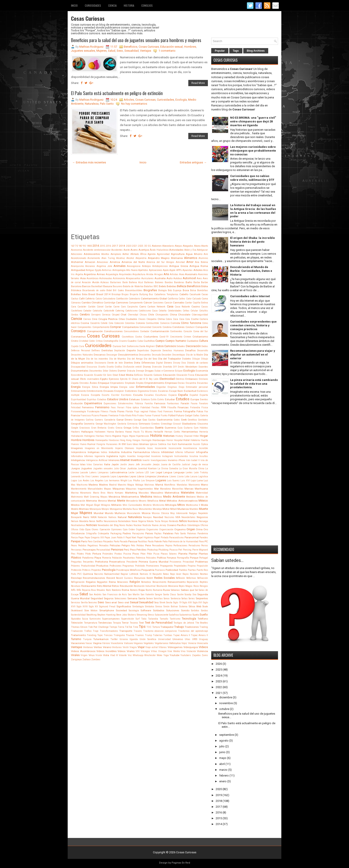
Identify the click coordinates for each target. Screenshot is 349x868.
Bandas (169, 282)
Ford (160, 412)
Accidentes (117, 250)
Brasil (92, 294)
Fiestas (155, 408)
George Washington (106, 424)
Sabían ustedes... (227, 560)
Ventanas (88, 647)
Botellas (76, 294)
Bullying (144, 294)
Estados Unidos (118, 399)
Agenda (152, 254)
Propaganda (166, 566)
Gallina (90, 420)
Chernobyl (133, 315)
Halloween (100, 432)
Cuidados (193, 341)
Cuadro (132, 341)
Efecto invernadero (90, 379)
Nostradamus (78, 525)
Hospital (178, 440)
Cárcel (100, 307)
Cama (205, 299)
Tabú (144, 619)
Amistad (180, 262)
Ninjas (165, 521)
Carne (116, 307)
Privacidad (188, 562)
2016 (108, 246)
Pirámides (108, 554)
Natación (102, 517)
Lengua (168, 472)
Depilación (120, 351)
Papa (81, 538)
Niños (183, 521)
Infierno (179, 452)
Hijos (132, 436)
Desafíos (190, 350)
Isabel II (195, 460)
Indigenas (94, 452)
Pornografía (183, 558)
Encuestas (202, 383)
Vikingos (145, 651)
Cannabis (179, 303)
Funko (164, 416)
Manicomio (194, 485)
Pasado (124, 542)
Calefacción (122, 299)
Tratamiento (78, 635)
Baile (125, 282)
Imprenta (141, 448)
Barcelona (76, 286)
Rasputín (157, 574)
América (115, 262)
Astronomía (119, 278)
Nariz (86, 517)
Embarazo (192, 379)
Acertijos (144, 250)
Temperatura (91, 623)
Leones (95, 477)
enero (223, 781)
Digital (159, 363)
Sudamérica (186, 615)
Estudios (183, 399)
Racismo (99, 574)
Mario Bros (99, 493)
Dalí (124, 346)
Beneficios (131, 47)
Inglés (123, 456)
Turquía (87, 639)
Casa (170, 306)
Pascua (133, 541)
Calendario (134, 299)
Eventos (204, 399)
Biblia (205, 286)
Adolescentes (92, 254)
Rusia (166, 590)
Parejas (76, 541)
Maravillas (178, 489)
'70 (76, 246)
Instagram (167, 456)
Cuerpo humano (176, 341)
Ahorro (198, 254)
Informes (89, 456)
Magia (131, 485)
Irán (188, 460)
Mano (204, 485)
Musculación (134, 513)
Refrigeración (78, 582)
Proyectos (96, 570)
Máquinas (119, 489)
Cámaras (76, 303)
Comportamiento (101, 327)
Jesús (156, 464)
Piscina (127, 554)
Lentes (189, 473)
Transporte (126, 631)
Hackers (75, 432)
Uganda (134, 639)
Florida (129, 412)
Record (111, 578)
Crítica (99, 341)
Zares (205, 655)
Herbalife (158, 432)
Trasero (138, 631)
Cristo (75, 341)
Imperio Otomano (125, 448)
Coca (176, 319)
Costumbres (151, 337)
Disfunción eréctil (133, 367)
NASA (94, 517)
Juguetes (86, 468)
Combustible (152, 323)
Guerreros (170, 428)
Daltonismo (133, 346)
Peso (133, 550)
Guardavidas (147, 428)
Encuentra (191, 383)
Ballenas (149, 282)
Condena (167, 327)
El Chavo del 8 (137, 379)
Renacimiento (159, 582)
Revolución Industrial (145, 586)
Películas (115, 545)
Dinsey (177, 363)
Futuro (180, 415)
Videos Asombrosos (83, 651)
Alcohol (130, 258)
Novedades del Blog (108, 525)
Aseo (182, 274)
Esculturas (161, 395)
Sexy (156, 603)
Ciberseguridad (200, 315)
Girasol (177, 424)
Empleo (140, 383)
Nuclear (138, 525)
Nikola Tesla (153, 521)
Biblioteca (76, 290)
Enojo (182, 387)
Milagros (106, 505)
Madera (93, 485)
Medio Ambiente (174, 497)
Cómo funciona (191, 323)
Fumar (148, 416)
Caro (123, 307)
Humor (91, 444)
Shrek (162, 603)
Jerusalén (146, 464)
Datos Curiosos (166, 346)
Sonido (185, 610)
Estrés (161, 399)
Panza (74, 538)
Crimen (187, 337)
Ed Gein (108, 375)
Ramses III (146, 574)
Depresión (156, 351)
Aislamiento (94, 258)
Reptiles (204, 582)
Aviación (86, 282)
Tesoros (134, 623)
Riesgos (204, 586)
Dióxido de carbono (198, 363)
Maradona (165, 489)
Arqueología (112, 274)
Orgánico (141, 530)
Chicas (143, 315)
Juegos (75, 468)
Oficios (75, 530)
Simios (159, 607)
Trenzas (108, 635)
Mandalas (182, 485)
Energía (76, 387)
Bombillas (203, 290)
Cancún (168, 303)
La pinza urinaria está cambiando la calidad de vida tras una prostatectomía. (254, 384)
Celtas (186, 311)
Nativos (112, 517)
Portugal (204, 558)
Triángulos (119, 635)
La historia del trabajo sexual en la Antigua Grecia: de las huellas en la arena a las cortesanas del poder (253, 211)
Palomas (192, 534)
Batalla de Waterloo (133, 286)
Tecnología (189, 619)
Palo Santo (107, 104)
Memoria (91, 501)
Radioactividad (112, 574)
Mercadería (132, 501)
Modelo (75, 509)
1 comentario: (167, 51)
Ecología (181, 100)
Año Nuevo (132, 270)
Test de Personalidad (159, 623)
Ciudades (131, 319)
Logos (74, 481)
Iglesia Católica (158, 444)
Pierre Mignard (200, 550)
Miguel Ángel (93, 505)
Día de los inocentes (97, 359)
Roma (125, 590)
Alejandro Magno (159, 258)
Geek (184, 420)
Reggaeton (102, 582)
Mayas (104, 497)
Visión (99, 655)
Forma (178, 411)
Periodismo (194, 546)
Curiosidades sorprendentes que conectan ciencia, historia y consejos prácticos (253, 325)
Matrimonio (77, 497)
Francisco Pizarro (90, 416)
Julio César (120, 469)
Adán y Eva (190, 250)
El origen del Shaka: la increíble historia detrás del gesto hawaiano (253, 242)
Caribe (108, 307)
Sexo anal (111, 602)
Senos (167, 599)
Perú (126, 550)
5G (149, 246)
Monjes (105, 509)
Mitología (171, 505)
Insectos (131, 456)
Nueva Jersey (159, 525)
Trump (148, 635)
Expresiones (110, 404)
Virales (75, 655)
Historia (129, 5)
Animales (120, 266)
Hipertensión (142, 436)
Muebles (194, 509)
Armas (101, 274)
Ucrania (124, 639)
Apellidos (143, 270)
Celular (194, 311)
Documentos (96, 371)
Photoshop (152, 550)
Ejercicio (114, 379)
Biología (162, 290)
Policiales (151, 558)
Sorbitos (195, 611)
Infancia (155, 452)
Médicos (158, 497)
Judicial (186, 464)
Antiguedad (78, 270)
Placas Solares (169, 554)
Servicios (76, 603)
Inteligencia (78, 460)
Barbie (204, 282)
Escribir (115, 395)
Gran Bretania (99, 428)
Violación (191, 651)
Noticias (91, 525)
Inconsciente (175, 448)
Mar (157, 489)
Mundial (99, 513)
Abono (197, 246)
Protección (76, 570)
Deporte (131, 350)
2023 (219, 681)
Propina (192, 566)
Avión (96, 282)
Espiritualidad (78, 399)
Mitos (181, 505)
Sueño (204, 615)
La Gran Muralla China (192, 469)
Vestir (126, 647)
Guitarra (188, 428)
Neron (92, 521)
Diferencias (148, 363)
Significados (124, 606)
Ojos (88, 529)
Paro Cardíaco (95, 542)
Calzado (197, 299)
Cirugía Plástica (108, 319)
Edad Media (126, 375)
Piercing (187, 550)
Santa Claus (170, 595)
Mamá (159, 485)
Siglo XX (93, 607)
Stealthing (91, 615)
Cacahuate (195, 294)
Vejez (184, 643)
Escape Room (176, 391)
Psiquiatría (148, 570)
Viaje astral (152, 647)
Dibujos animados (82, 363)
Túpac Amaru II (199, 635)
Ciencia (112, 5)
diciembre (226, 697)
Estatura (145, 399)
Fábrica (139, 404)
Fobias (153, 412)
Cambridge (110, 303)
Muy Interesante (179, 513)
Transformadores (109, 631)
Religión (135, 582)
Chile (151, 315)
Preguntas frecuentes (82, 562)
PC (206, 541)
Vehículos (175, 643)
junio (222, 752)
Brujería (134, 294)
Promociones (153, 566)
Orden (132, 530)
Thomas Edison (79, 627)
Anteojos (146, 266)
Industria (114, 452)
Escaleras (163, 391)
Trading (204, 627)
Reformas (191, 578)
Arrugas (159, 274)
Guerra (159, 428)
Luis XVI (185, 481)
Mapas (108, 489)
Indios (104, 452)
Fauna (194, 404)
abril (222, 764)
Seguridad (97, 598)
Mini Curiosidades (132, 505)
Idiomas (144, 444)
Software (146, 610)
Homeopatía (101, 440)
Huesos (75, 444)
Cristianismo (200, 337)
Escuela (138, 395)
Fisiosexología (78, 412)
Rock (108, 590)
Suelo (196, 615)
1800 (89, 246)
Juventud (142, 469)
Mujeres (101, 51)
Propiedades (180, 566)
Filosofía (172, 408)
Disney (147, 367)
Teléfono (203, 619)
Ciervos (87, 319)
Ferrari (121, 408)
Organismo (152, 530)
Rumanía (158, 590)
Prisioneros (176, 562)
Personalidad (103, 550)
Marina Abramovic (81, 493)
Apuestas (188, 270)
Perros (205, 546)
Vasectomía (117, 643)
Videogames (175, 647)
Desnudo (156, 355)
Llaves (173, 477)
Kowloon (152, 469)
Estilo (154, 399)
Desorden (166, 355)
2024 (219, 676)
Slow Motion (91, 611)
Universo (178, 639)
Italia (107, 464)
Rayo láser (176, 574)
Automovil (189, 278)
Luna (200, 480)
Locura (194, 477)
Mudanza (183, 509)
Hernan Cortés (172, 432)
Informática (77, 456)
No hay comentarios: (134, 104)
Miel (83, 505)
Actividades (176, 250)
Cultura (203, 341)
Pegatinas (93, 546)
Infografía (202, 452)
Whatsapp (138, 655)
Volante (123, 655)
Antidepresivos (160, 266)
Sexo (120, 51)
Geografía (77, 424)
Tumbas (168, 635)
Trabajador (167, 627)
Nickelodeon (124, 521)
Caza (155, 311)
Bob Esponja (175, 290)
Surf (138, 619)
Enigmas (172, 387)
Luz (206, 480)
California (173, 299)
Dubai (158, 371)
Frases (104, 415)
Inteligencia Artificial (97, 460)
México (203, 501)
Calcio (99, 299)
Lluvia (180, 477)
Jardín (123, 464)
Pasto (151, 542)
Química (88, 574)
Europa (195, 399)
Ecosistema (77, 375)
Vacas (89, 643)
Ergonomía (143, 391)
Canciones (158, 303)
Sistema (183, 607)
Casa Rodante (182, 307)
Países (149, 533)
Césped (116, 315)
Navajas (147, 517)
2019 (219, 795)
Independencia (79, 452)
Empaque (104, 383)
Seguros (109, 598)
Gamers (99, 420)
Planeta (183, 554)
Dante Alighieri (147, 346)
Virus (92, 655)
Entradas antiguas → (193, 162)
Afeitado (135, 254)
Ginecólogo (166, 424)
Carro (143, 307)
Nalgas (193, 513)
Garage (137, 420)
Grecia (119, 428)
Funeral (156, 416)
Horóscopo (159, 440)
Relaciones (123, 582)
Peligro (126, 545)
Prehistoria (101, 562)
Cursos (117, 346)
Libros (141, 476)
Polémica (140, 558)
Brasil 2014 (103, 294)
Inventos (136, 460)
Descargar (112, 355)
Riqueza (86, 590)
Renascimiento (177, 582)
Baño (189, 282)
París (84, 541)
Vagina (97, 643)
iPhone (182, 460)
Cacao (205, 294)
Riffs (73, 590)
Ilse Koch (172, 444)
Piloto (88, 554)
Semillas (158, 599)
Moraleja (157, 509)
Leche (131, 473)
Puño (74, 574)
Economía (202, 371)
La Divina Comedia (168, 469)
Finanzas (183, 407)
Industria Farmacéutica (135, 452)
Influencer (189, 452)
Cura (82, 346)
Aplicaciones (156, 270)
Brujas (125, 294)
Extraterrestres (126, 404)
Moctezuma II (193, 505)
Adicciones (77, 254)
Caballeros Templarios (166, 294)
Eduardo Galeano (153, 375)
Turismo (76, 639)
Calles (182, 299)
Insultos (204, 456)
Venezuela (202, 643)
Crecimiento (176, 337)
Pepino (169, 546)
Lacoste (84, 473)
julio (222, 746)
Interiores (114, 460)
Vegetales (149, 643)
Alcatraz (121, 258)
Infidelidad (167, 452)
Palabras (168, 533)
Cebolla (163, 311)
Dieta (137, 363)
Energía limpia (109, 387)
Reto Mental (104, 586)
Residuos (76, 586)
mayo (223, 758)
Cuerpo (160, 341)
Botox (85, 294)
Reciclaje (76, 578)
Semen (150, 599)
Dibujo (205, 359)
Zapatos (196, 655)
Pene (148, 545)
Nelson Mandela (80, 521)
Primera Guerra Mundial (154, 562)
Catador (87, 311)
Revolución (126, 586)
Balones (159, 282)
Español (194, 395)
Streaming (142, 615)
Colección (119, 323)
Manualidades (95, 489)
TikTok (129, 627)
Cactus (75, 299)
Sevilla (84, 603)
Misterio (147, 505)
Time (136, 627)
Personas (117, 550)
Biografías (150, 290)
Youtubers (186, 655)
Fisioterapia (93, 412)
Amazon (90, 262)
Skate (205, 607)
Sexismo (93, 603)
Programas (128, 566)
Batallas (148, 286)
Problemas (202, 562)
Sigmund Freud (107, 607)
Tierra (121, 627)
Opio (125, 530)
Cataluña (97, 311)
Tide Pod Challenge (98, 627)
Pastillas (142, 542)
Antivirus (107, 270)
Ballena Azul (136, 282)
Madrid (113, 485)
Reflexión (180, 578)
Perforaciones (180, 546)
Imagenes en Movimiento (99, 448)
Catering (120, 311)
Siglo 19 (177, 603)
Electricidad (167, 379)
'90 (84, 246)
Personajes (89, 550)
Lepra (113, 477)
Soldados (159, 610)
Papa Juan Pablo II (115, 538)
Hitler (196, 436)
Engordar (161, 387)
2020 (129, 246)
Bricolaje (116, 294)
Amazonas (102, 262)
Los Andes (84, 481)
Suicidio (76, 619)
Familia (149, 404)
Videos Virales (126, 651)
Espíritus (92, 399)
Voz (130, 655)
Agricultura (178, 254)
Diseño (102, 367)
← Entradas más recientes (89, 162)
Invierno (173, 460)
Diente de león (115, 363)
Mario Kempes (115, 493)
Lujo (193, 480)
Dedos (205, 346)
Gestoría (122, 424)
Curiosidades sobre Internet (250, 296)
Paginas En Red (181, 863)
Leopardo (105, 477)
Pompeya (171, 558)
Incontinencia (190, 448)
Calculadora (109, 299)
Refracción (203, 578)
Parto (116, 542)
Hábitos (204, 428)
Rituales (101, 590)
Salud (112, 51)
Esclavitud (190, 391)
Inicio (74, 5)
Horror (170, 440)
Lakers (93, 473)
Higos (125, 436)
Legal (159, 472)
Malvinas (149, 485)
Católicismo (145, 311)
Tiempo (113, 627)
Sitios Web (195, 606)
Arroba (150, 274)
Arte (166, 274)
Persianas (76, 550)
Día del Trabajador (170, 359)
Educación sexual (171, 47)
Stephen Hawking (106, 615)
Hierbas (100, 436)
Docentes (203, 367)
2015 (102, 246)
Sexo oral (123, 602)
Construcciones (113, 331)
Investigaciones (159, 460)
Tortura (156, 627)
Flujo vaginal (141, 412)
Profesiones (116, 566)
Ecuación (89, 375)
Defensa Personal (81, 351)
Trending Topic (95, 635)
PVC (79, 574)
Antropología (119, 270)
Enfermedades (145, 387)
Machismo (82, 485)
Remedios (146, 582)
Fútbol (172, 415)
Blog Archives (256, 51)
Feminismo (102, 407)
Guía (180, 428)
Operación (105, 530)
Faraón (185, 403)
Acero (134, 250)
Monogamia (116, 509)
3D (146, 246)
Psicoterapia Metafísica (128, 570)
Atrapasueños (133, 278)
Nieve (134, 521)
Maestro (122, 485)
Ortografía (91, 534)
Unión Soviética (148, 639)
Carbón (92, 307)
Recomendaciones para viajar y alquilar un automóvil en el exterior (253, 355)
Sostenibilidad (78, 615)
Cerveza (106, 315)
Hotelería (195, 440)
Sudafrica (174, 615)
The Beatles (202, 623)
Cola (111, 323)
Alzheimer (77, 262)
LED (147, 473)
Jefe (138, 464)
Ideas (136, 444)
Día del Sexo (150, 359)
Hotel (187, 440)
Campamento (136, 303)
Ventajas (146, 51)
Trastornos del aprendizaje (193, 631)
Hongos (136, 440)
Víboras (163, 647)
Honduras (114, 440)
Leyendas (123, 476)
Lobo (187, 477)
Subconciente (162, 615)
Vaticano (129, 643)
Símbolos (150, 607)
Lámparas (103, 473)
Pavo (201, 542)
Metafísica (153, 501)
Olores (95, 530)
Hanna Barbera (115, 432)
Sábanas (175, 590)
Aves (199, 278)
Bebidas (171, 286)
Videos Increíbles (107, 651)
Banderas (179, 282)
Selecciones (121, 599)
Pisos (136, 554)
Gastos (152, 420)
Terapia (117, 623)
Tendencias (105, 623)
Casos (205, 307)
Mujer (75, 513)
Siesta (169, 603)
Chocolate (184, 315)
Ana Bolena (201, 262)
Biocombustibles (134, 290)
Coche (195, 319)
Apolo (166, 270)
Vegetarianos (162, 643)
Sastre (180, 595)
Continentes (176, 331)
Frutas (141, 416)
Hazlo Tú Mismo (143, 432)
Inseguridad (143, 456)
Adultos (105, 254)
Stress (151, 615)
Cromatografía (111, 341)
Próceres (75, 566)
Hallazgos (87, 432)
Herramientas (190, 432)
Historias (169, 436)
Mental (112, 501)
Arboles (129, 100)
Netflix (99, 521)
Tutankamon (101, 639)
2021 (135, 246)
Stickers (132, 615)
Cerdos (75, 315)
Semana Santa (136, 598)
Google (75, 428)
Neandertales (188, 517)
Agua (189, 254)
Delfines (96, 351)
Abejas (178, 246)
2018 (122, 246)
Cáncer (148, 303)
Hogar (204, 436)
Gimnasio (144, 424)
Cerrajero (96, 315)
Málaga (139, 485)
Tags (236, 51)
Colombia (130, 323)
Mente (121, 501)
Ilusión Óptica (200, 444)
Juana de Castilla (170, 464)
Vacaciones (78, 643)
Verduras (117, 647)
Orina (199, 529)
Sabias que (187, 590)
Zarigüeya (76, 660)
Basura (108, 286)
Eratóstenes (131, 391)
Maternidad (202, 493)
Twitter (114, 639)
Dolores (113, 371)
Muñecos (120, 513)
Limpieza (150, 476)
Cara (74, 307)
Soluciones (173, 610)
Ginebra (155, 424)
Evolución (77, 403)
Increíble (203, 448)
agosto (224, 741)
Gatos (177, 420)
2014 (96, 246)
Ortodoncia (78, 533)
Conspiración (95, 331)
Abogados (188, 246)
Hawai (129, 432)
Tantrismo (175, 619)
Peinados (104, 546)
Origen (191, 529)
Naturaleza (92, 104)
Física (205, 408)
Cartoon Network (156, 307)
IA (120, 444)
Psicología (109, 570)
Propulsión (202, 566)
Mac (73, 485)
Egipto (104, 379)
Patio (165, 542)
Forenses (168, 412)
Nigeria (142, 521)
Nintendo (174, 521)
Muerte (203, 509)
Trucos (130, 635)
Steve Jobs (122, 615)
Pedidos (82, 546)
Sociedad (121, 610)
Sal (197, 590)
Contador (145, 331)
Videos (203, 647)
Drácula (131, 371)
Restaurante (89, 586)
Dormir (122, 371)
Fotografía (189, 411)
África (143, 254)
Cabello (184, 294)
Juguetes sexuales (83, 51)
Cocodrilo (95, 323)
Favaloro (203, 404)
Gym (196, 428)
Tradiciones (192, 627)
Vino (183, 651)
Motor (166, 509)
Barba (197, 282)
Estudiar (170, 399)
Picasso (173, 550)
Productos (102, 566)
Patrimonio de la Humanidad (183, 542)
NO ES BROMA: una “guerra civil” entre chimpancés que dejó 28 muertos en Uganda (253, 121)
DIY (175, 367)
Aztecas (105, 282)
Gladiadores (189, 424)
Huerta (204, 440)
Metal (162, 501)
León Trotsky (201, 473)
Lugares (161, 480)
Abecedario (168, 246)
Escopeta (95, 395)
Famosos (160, 403)
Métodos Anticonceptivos (182, 501)
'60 (73, 246)
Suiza (85, 619)
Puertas (192, 570)
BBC (156, 286)
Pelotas (140, 546)
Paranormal (192, 537)
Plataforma (88, 558)
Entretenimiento (95, 391)
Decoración (193, 346)
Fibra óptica (132, 408)
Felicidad (76, 408)
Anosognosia (134, 266)
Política (161, 558)
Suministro (95, 619)
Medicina (146, 497)
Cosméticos (128, 337)
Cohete (104, 323)
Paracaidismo (176, 538)
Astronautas (106, 278)
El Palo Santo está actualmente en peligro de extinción (117, 93)
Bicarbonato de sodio (94, 290)
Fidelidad (145, 408)
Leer (152, 473)
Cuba (140, 341)
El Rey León (152, 379)
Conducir (190, 327)
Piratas (118, 554)
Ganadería (110, 420)
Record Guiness (124, 578)
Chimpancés (162, 315)
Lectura (140, 473)
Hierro (108, 436)
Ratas (166, 574)
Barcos (86, 286)
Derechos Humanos (173, 351)
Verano (107, 647)
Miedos (75, 505)
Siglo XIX (187, 603)
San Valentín (147, 595)
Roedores (116, 590)
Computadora (130, 327)
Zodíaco (86, 660)
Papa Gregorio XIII (94, 538)
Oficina (204, 525)
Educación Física (186, 375)
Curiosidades (93, 5)
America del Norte (133, 262)
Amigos (170, 262)
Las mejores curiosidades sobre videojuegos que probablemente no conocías (253, 151)
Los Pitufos (134, 481)
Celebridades (175, 311)
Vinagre (162, 651)
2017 (115, 246)
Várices (106, 643)
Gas (145, 420)
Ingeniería (100, 456)
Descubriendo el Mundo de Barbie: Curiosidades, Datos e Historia (251, 271)
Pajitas (158, 534)
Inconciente (161, 448)
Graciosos (85, 428)
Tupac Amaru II (182, 635)
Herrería (204, 432)
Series (192, 599)
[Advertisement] (139, 201)
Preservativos (117, 562)
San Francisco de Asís (115, 595)
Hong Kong (126, 440)
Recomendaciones (94, 578)
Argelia (79, 274)
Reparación (193, 582)
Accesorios (77, 250)
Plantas (203, 554)
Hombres (190, 47)
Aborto (205, 246)
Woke (159, 655)
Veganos (138, 643)
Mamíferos (170, 485)
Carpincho (132, 307)
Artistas (174, 274)
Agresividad (163, 254)
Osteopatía (103, 534)
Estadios (102, 399)
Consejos (147, 5)
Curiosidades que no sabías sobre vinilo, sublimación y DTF (252, 178)
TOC (149, 627)
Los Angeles (97, 481)
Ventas (98, 647)
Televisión (77, 623)
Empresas (171, 383)
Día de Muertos (118, 359)
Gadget (189, 416)
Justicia (132, 468)
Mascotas (144, 493)
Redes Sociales (164, 578)
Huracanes (112, 444)
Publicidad (172, 570)
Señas (185, 599)
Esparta (204, 395)
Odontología (193, 525)
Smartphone (107, 610)
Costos (139, 337)
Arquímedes (125, 274)
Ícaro (129, 444)
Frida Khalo (125, 416)
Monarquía (95, 509)
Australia (160, 278)
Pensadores (158, 546)
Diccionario (100, 363)
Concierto (157, 327)
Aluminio (203, 258)
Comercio (165, 323)
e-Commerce (168, 371)
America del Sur (156, 262)
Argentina (90, 274)
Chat (124, 315)
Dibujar (196, 359)
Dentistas (107, 350)
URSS (195, 639)
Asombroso (92, 278)
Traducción (77, 631)
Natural (122, 517)
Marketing (131, 493)
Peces (74, 546)
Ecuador (98, 375)
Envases (109, 391)
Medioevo (191, 497)
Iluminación (185, 444)
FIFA (163, 407)
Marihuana (201, 489)
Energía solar (127, 387)
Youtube (174, 655)
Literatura (162, 476)
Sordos (204, 611)
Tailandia (153, 619)
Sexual (134, 602)
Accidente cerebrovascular (97, 250)
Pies (73, 554)
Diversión (157, 367)
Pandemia (203, 534)
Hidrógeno (89, 436)
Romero (134, 590)
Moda (204, 505)
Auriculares (147, 278)
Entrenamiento (78, 391)
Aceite (127, 250)
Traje (96, 631)
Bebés (162, 286)
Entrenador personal (197, 387)
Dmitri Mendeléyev (188, 367)
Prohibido (140, 566)
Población (117, 558)
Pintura (97, 554)
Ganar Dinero (125, 420)
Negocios (202, 517)
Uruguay (203, 639)
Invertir (146, 460)
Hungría (101, 444)
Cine (95, 319)
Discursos (92, 367)
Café (82, 299)
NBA (178, 517)
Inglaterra (112, 456)
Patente (158, 542)
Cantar (189, 303)
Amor (190, 262)
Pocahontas (129, 558)
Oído (82, 530)
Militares (116, 505)
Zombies (96, 660)
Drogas (149, 371)
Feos (113, 408)
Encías (181, 383)
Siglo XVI (198, 603)
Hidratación (77, 436)
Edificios (138, 375)
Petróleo (141, 550)
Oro (206, 529)
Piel (180, 550)
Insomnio (156, 456)
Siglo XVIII (82, 607)
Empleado (130, 383)
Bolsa (193, 290)
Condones (178, 327)
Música (146, 513)
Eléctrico (180, 379)
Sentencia (176, 599)
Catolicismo (131, 311)
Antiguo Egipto (93, 270)
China (173, 315)
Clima (161, 319)
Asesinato (191, 274)
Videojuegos (191, 647)
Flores (121, 411)
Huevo (83, 444)
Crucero (123, 341)
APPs (179, 270)
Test (141, 623)
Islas (83, 464)
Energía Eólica (90, 387)
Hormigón (146, 440)
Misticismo (158, 505)
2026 (219, 664)
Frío (134, 415)
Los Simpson (148, 481)
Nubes (129, 525)
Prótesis (86, 570)
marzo (223, 770)
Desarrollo (203, 351)
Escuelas (149, 395)
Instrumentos (181, 456)
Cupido (75, 346)
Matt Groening (92, 497)
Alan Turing (108, 258)
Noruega (203, 521)
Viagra (133, 647)
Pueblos (183, 570)
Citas (122, 319)
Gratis (111, 428)
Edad (115, 375)
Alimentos (191, 258)
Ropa (142, 590)
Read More (198, 83)
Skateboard (77, 611)
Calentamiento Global (154, 299)
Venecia (192, 643)
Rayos (186, 574)
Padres (127, 533)
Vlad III (114, 655)
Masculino (157, 493)
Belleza (182, 286)
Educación (169, 375)
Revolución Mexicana (167, 586)
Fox (206, 412)
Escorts (106, 395)
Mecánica (114, 497)
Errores (153, 391)
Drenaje (140, 371)
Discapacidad (78, 367)
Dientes (128, 363)
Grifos (136, 428)
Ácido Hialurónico (159, 250)
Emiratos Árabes (88, 383)
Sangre (158, 595)
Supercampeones (111, 619)
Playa (98, 558)
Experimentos (93, 403)
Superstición (128, 619)
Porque (194, 558)
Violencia (202, 651)
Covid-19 (164, 337)
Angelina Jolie (104, 266)
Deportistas (143, 351)
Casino (196, 307)
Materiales (188, 493)
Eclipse (179, 371)
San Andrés (95, 595)
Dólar (106, 371)
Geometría (89, 424)
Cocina (85, 323)
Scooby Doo (190, 595)
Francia (75, 415)
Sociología (134, 611)
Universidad (164, 639)
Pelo (133, 546)
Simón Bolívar (171, 607)
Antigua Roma (199, 266)
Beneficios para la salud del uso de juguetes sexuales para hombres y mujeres (136, 40)
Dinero (168, 363)
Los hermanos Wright (116, 481)
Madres (103, 485)
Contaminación (160, 331)
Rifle (79, 590)
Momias (84, 509)
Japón (115, 464)
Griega (127, 428)
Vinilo (177, 651)
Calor (189, 299)
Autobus (178, 278)
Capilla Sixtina (200, 303)
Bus (151, 294)
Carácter (82, 307)
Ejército (124, 379)
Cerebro (85, 314)
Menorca (102, 501)
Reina (112, 582)
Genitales (203, 420)
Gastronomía (165, 420)
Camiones (122, 303)
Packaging (116, 534)
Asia (83, 278)
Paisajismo (138, 534)
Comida (175, 323)
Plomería (107, 558)
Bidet (109, 290)
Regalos (91, 582)
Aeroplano (116, 254)
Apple (172, 270)
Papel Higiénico (145, 538)
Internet (125, 460)
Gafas (196, 416)
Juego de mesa (200, 464)
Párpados (108, 542)
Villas (154, 651)
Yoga (166, 655)
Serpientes (202, 598)
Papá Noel (131, 538)
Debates (181, 346)
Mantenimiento (79, 489)
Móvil (173, 509)
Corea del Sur (201, 331)
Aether (126, 254)
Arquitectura (139, 274)
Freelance (113, 416)
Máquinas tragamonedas (139, 489)
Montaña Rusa (130, 509)
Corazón (188, 331)
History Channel (184, 436)
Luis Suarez (173, 481)
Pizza (156, 554)
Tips (142, 627)
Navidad (158, 517)
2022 (219, 687)
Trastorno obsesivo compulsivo (160, 631)
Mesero (142, 501)
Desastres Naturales (82, 355)
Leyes (133, 476)
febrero (224, 776)
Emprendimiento (154, 383)
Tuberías (158, 635)
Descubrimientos (128, 355)
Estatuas (134, 399)
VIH (138, 651)
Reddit (150, 578)
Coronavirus (78, 337)
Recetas (204, 574)
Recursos (140, 578)
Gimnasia (132, 424)
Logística (203, 477)
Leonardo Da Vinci (81, 477)
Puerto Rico (202, 570)
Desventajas (179, 355)
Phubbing (163, 550)
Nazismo (169, 517)
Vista (106, 655)
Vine (170, 651)
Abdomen (157, 246)
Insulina (194, 456)
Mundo (109, 513)
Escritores (126, 395)
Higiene (117, 436)
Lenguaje (179, 472)
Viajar (141, 647)
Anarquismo (77, 266)
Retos (115, 586)
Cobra (169, 319)
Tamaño (164, 619)
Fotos (200, 411)
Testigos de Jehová (184, 623)
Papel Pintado (161, 538)
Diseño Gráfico (115, 367)
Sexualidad (132, 51)
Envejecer (119, 391)
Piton (143, 554)
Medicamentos (130, 497)
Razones (194, 574)
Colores (140, 323)
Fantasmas (173, 404)
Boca (186, 290)
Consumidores (131, 331)
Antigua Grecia (179, 266)
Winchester (150, 655)
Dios (184, 363)
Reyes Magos (186, 586)
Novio (122, 525)
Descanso (100, 355)
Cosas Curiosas (88, 18)
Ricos (196, 586)
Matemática (172, 493)
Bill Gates (118, 290)
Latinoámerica (119, 472)
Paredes (204, 538)
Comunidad (145, 327)
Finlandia (195, 408)
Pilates (80, 554)
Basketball (97, 286)
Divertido (167, 367)
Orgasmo (180, 529)
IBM (124, 444)
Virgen (84, 655)
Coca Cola (185, 319)
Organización (166, 530)
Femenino (88, 407)
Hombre (76, 440)
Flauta (113, 412)
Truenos (139, 635)
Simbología (138, 607)
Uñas (188, 639)
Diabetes (187, 359)
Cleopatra (151, 319)
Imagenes (77, 448)
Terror (125, 623)
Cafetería (90, 299)
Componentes (84, 327)
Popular (220, 51)
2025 (141, 246)
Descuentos (145, 355)
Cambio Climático (92, 303)
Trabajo (179, 627)
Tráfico (88, 631)
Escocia (85, 395)
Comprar (116, 327)
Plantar (193, 554)
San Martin (134, 595)
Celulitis (204, 311)
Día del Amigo (135, 359)
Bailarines (116, 282)
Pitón (149, 554)
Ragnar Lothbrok (130, 574)
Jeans (131, 464)
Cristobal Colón (87, 341)
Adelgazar (202, 250)
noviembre (226, 703)
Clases (142, 319)
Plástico (76, 558)
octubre (224, 709)
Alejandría (141, 258)
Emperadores (117, 383)
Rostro (149, 590)
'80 (80, 246)
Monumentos (145, 509)
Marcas (189, 489)
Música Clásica (160, 513)
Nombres (193, 521)
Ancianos (90, 266)
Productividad (88, 566)
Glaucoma (203, 424)
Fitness (104, 412)
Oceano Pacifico (177, 525)
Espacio (173, 395)
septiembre (227, 735)
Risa (93, 590)
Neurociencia (111, 521)
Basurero (117, 286)
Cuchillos (149, 341)
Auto (169, 278)
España (183, 395)
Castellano (77, 311)
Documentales (80, 371)
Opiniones (116, 530)
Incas (150, 448)
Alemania (177, 258)
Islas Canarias (95, 464)
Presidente (132, 562)
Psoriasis (160, 570)
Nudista (147, 525)
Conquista (202, 327)
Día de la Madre (195, 355)
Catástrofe (109, 311)
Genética (192, 420)
